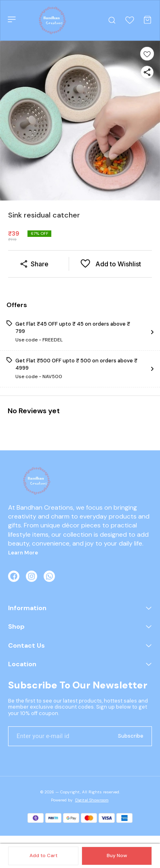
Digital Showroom (92, 800)
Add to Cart (43, 855)
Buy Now (117, 855)
